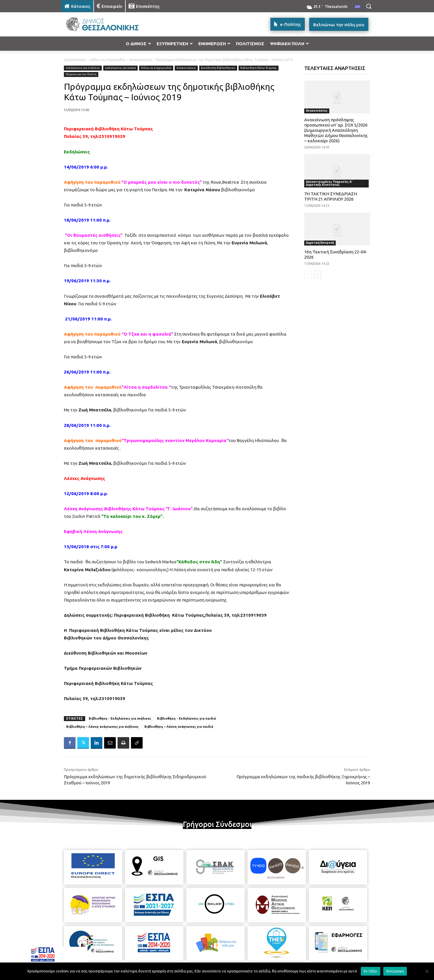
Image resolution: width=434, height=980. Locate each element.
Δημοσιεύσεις (75, 60)
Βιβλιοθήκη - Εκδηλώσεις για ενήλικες (120, 718)
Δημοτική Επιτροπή (320, 243)
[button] (369, 6)
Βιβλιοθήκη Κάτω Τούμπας (259, 68)
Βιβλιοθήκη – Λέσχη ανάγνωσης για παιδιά (179, 727)
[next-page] (317, 274)
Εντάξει (371, 971)
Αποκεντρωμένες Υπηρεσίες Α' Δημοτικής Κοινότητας (329, 183)
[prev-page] (308, 274)
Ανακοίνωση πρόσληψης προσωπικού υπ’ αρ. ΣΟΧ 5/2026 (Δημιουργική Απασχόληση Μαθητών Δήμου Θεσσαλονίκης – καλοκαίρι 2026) (336, 130)
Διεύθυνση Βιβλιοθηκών (218, 68)
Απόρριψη (395, 971)
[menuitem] (358, 7)
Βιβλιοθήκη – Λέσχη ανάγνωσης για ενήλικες (102, 727)
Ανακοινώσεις (141, 60)
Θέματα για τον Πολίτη (81, 74)
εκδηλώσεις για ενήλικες (83, 68)
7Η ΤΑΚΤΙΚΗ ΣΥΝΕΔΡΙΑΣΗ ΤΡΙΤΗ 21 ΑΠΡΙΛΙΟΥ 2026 (331, 196)
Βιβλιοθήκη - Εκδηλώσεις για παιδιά (186, 718)
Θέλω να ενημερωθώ (108, 60)
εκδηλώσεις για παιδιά (120, 68)
